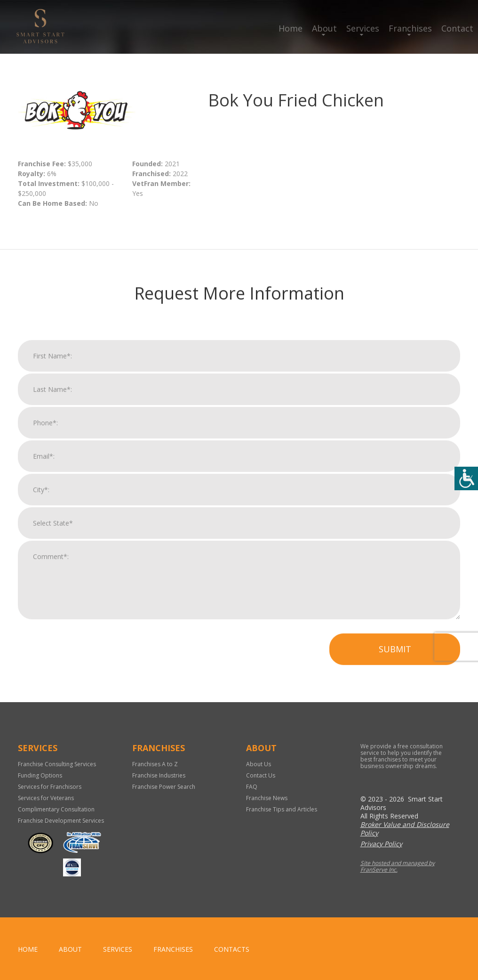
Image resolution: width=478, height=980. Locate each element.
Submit (395, 660)
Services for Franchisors (50, 787)
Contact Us (261, 775)
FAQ (252, 787)
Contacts (232, 949)
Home (291, 28)
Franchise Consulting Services (57, 764)
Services (363, 28)
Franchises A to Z (155, 764)
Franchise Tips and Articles (282, 809)
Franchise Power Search (164, 787)
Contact (457, 28)
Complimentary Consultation (56, 809)
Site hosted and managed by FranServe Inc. (398, 866)
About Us (259, 764)
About (324, 28)
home (28, 949)
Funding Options (40, 775)
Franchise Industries (159, 775)
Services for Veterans (46, 798)
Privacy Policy (381, 844)
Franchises (410, 28)
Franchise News (267, 798)
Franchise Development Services (61, 821)
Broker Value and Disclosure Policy (405, 829)
